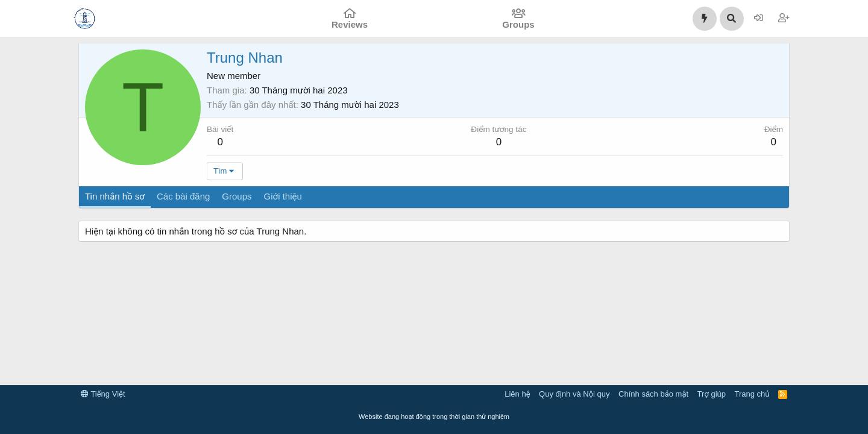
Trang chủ (752, 394)
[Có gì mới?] (705, 19)
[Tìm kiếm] (732, 19)
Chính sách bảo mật (653, 394)
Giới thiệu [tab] (283, 196)
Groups (518, 24)
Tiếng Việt (103, 394)
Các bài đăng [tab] (183, 196)
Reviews (350, 24)
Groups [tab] (237, 196)
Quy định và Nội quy (574, 394)
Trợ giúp (712, 394)
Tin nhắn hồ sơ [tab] (115, 196)
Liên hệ (517, 394)
